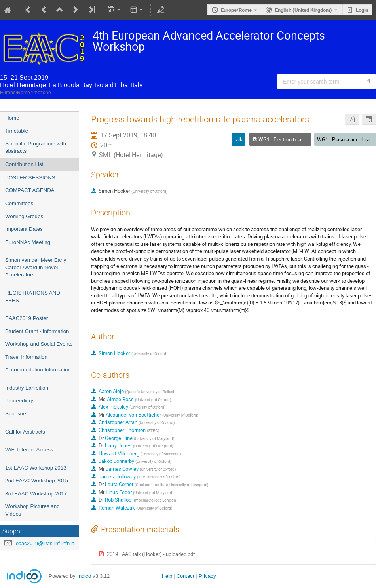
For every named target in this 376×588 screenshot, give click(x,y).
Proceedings (20, 401)
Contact (185, 576)
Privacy (207, 576)
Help (167, 576)
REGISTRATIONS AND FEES (33, 297)
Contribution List (24, 164)
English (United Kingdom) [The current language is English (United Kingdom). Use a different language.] (304, 10)
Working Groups (24, 216)
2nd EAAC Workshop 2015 (37, 480)
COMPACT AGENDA (30, 190)
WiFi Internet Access (29, 450)
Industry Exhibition (27, 388)
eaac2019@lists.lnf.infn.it (45, 543)
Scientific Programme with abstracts (36, 147)
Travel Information (26, 357)
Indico (84, 576)
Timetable (17, 131)
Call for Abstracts (25, 432)
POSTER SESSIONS (30, 178)
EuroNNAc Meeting (28, 242)
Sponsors (16, 414)
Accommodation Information (38, 370)
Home (12, 118)
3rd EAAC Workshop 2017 (36, 494)
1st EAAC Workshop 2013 (36, 468)
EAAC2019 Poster (27, 318)
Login (362, 10)
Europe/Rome (236, 10)
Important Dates (24, 229)
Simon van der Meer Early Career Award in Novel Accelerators (36, 267)
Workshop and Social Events (39, 344)
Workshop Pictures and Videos (32, 510)
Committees (19, 203)
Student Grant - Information (37, 331)
